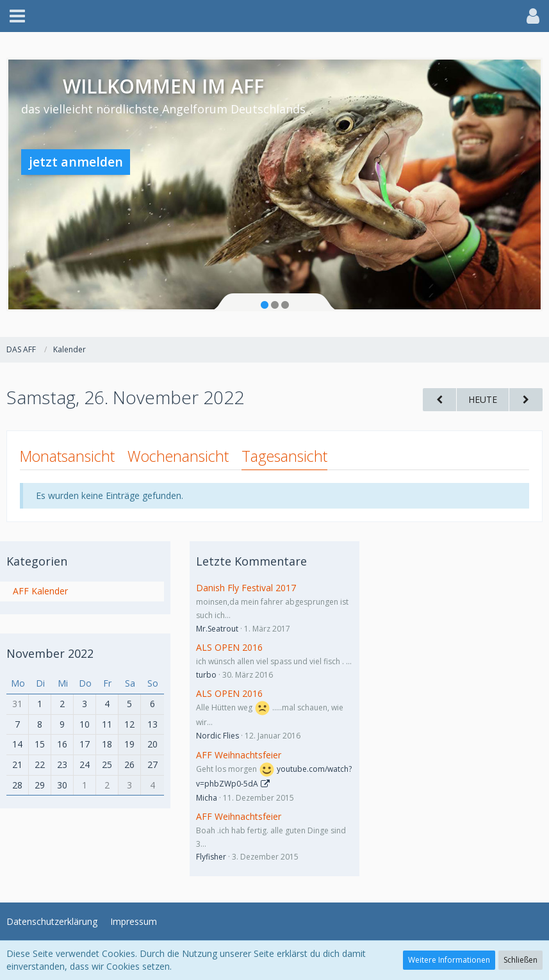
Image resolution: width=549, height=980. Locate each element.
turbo (206, 675)
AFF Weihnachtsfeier (239, 755)
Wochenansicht (178, 456)
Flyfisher (211, 857)
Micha (207, 798)
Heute (483, 399)
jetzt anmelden (76, 162)
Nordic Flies (217, 736)
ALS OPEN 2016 (229, 647)
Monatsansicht (67, 456)
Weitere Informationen (449, 960)
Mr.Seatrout (217, 629)
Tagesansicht (284, 456)
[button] (17, 16)
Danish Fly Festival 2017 (246, 588)
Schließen (520, 960)
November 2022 (50, 653)
